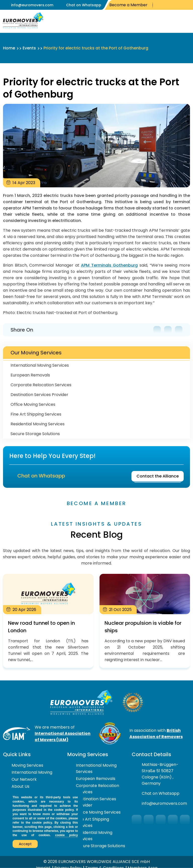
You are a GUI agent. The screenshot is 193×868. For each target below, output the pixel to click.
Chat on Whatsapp (84, 5)
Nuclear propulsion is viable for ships (145, 620)
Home (9, 48)
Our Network (24, 778)
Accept (25, 844)
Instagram (180, 5)
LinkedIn (188, 5)
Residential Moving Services (38, 424)
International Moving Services (40, 365)
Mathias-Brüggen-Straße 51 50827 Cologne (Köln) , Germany (160, 773)
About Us (20, 785)
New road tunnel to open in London (48, 620)
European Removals (30, 375)
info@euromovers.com (32, 5)
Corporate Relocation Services (41, 385)
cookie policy (66, 835)
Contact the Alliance (158, 475)
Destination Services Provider (39, 395)
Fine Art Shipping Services (36, 414)
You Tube (173, 5)
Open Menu (185, 21)
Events (29, 48)
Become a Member (128, 5)
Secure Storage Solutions (35, 434)
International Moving (32, 771)
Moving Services (27, 764)
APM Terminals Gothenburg (109, 265)
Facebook (159, 5)
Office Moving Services (33, 404)
